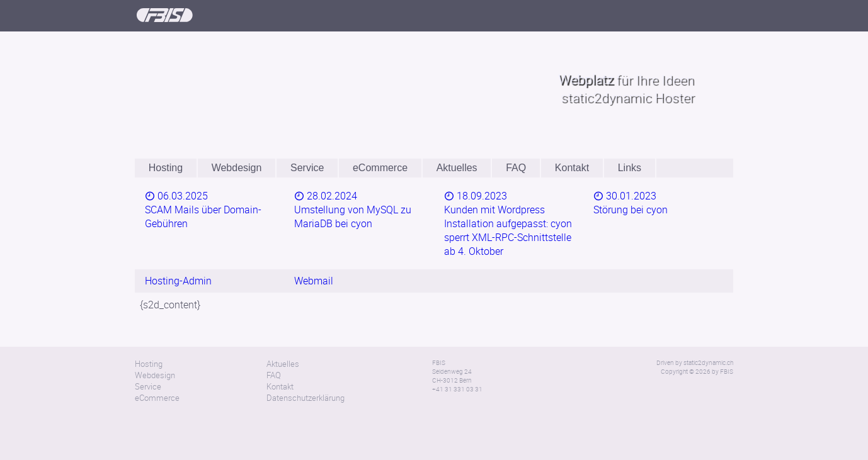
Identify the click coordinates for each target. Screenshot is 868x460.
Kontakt (572, 168)
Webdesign (237, 168)
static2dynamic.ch (708, 333)
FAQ (516, 168)
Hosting (166, 168)
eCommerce (380, 168)
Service (307, 168)
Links (630, 168)
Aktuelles (457, 168)
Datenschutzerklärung (306, 368)
